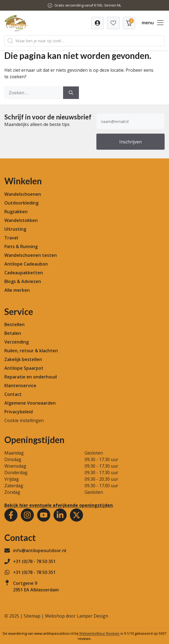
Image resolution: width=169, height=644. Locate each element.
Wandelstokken (21, 220)
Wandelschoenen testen (31, 255)
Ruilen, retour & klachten (31, 351)
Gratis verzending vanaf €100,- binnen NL (88, 5)
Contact (13, 394)
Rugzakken (16, 212)
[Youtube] (44, 515)
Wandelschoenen (23, 194)
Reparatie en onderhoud (31, 377)
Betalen (13, 333)
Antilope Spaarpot (24, 368)
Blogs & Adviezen (23, 281)
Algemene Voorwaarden (30, 403)
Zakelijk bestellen (23, 359)
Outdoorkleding (21, 203)
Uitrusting (15, 229)
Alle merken (17, 290)
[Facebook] (11, 515)
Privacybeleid (19, 412)
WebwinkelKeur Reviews (99, 633)
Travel (11, 238)
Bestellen (14, 324)
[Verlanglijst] (97, 23)
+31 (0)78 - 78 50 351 (34, 561)
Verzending (17, 342)
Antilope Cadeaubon (26, 264)
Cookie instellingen (24, 420)
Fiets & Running (21, 246)
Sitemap (32, 616)
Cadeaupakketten (24, 273)
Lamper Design (92, 616)
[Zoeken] (71, 93)
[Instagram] (27, 515)
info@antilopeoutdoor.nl (40, 550)
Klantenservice (20, 386)
